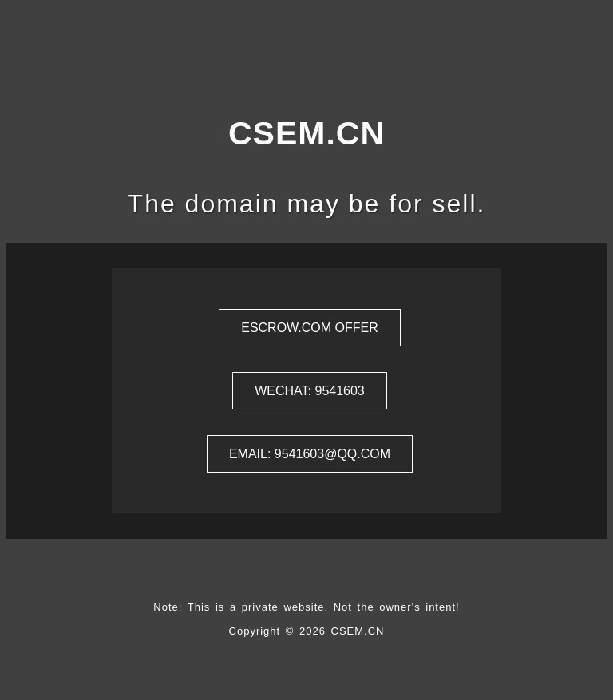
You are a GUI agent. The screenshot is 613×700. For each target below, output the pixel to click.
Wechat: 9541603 (310, 391)
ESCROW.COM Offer (310, 328)
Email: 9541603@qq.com (310, 454)
